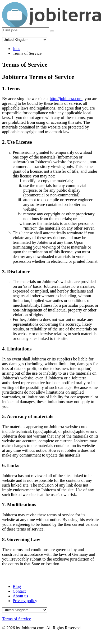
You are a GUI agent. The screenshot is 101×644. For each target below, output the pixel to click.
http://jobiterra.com (66, 99)
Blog (17, 586)
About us (20, 596)
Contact (19, 591)
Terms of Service (17, 619)
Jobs (16, 49)
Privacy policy (25, 601)
